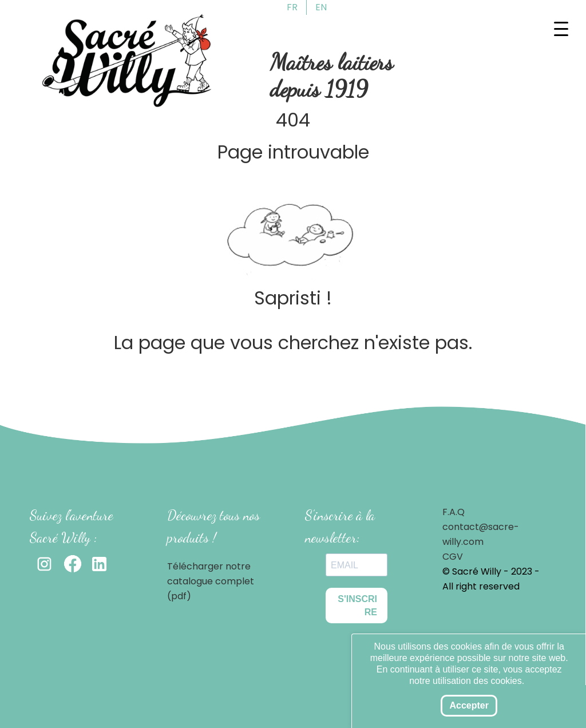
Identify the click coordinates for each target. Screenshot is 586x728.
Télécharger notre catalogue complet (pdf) (211, 581)
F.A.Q (454, 512)
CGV (453, 557)
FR (292, 7)
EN (321, 7)
